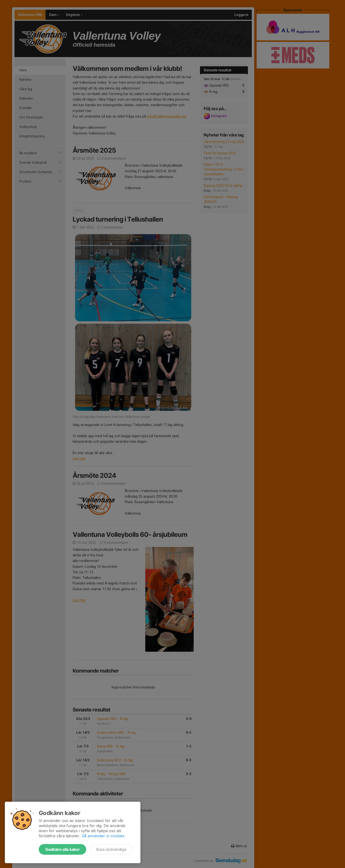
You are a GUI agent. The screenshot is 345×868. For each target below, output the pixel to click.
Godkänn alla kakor (62, 849)
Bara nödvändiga (111, 849)
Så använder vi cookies (103, 836)
